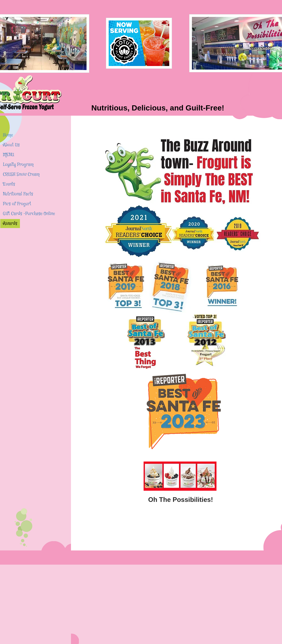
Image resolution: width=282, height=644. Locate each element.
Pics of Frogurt (17, 204)
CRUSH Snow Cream (21, 174)
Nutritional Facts (18, 194)
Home (8, 135)
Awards (10, 224)
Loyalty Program (18, 165)
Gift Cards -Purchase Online (29, 214)
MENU (9, 155)
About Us (11, 145)
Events (9, 184)
